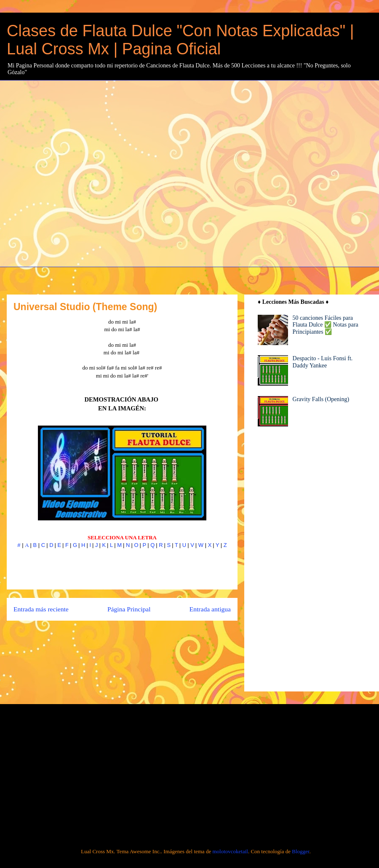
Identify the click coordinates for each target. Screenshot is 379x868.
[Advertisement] (92, 173)
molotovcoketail (230, 851)
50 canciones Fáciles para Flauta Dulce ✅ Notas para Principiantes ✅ (326, 325)
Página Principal (129, 609)
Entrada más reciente (41, 609)
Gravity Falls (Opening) (321, 399)
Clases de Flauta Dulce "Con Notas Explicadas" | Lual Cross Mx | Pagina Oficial (180, 40)
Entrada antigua (210, 609)
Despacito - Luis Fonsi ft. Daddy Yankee (323, 362)
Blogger (300, 851)
